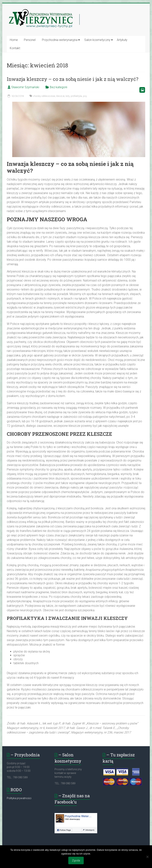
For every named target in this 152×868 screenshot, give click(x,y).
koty (68, 96)
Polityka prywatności (19, 798)
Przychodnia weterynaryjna (60, 40)
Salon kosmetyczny (97, 40)
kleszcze (60, 96)
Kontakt (15, 48)
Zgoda (76, 860)
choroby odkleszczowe (44, 96)
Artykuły (122, 40)
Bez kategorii (59, 87)
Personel (30, 40)
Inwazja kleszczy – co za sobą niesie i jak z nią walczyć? (73, 79)
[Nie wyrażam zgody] (147, 857)
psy (85, 96)
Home (14, 40)
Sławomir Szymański (25, 87)
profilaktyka (76, 96)
